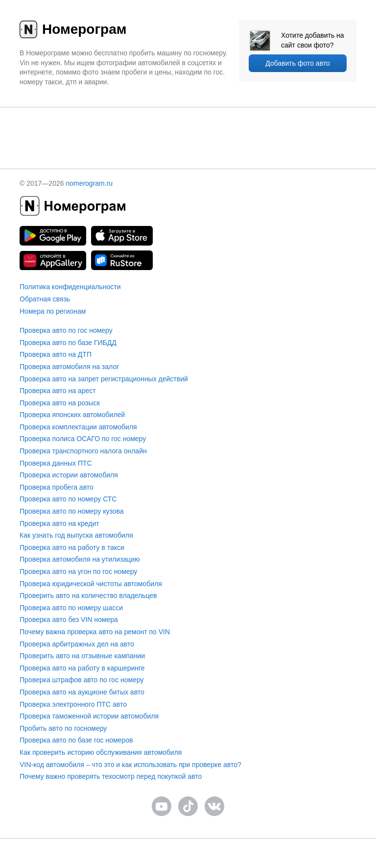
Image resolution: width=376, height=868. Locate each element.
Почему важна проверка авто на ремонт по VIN (95, 632)
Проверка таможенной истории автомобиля (89, 716)
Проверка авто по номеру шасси (71, 608)
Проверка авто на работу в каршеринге (82, 668)
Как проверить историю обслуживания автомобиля (101, 752)
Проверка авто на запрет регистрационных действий (104, 379)
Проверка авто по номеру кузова (72, 511)
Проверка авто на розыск (60, 403)
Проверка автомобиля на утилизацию (80, 559)
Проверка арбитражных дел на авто (77, 644)
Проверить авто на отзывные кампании (82, 656)
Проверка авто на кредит (59, 523)
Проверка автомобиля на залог (69, 367)
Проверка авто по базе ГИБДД (68, 343)
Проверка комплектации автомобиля (78, 427)
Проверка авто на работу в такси (72, 547)
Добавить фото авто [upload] (298, 63)
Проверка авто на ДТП (56, 354)
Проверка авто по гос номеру (66, 330)
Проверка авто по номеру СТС (68, 499)
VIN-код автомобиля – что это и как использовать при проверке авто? (130, 765)
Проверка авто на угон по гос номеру (78, 571)
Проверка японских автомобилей (72, 415)
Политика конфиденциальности (70, 287)
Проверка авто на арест (58, 391)
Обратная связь (45, 299)
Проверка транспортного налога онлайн (83, 451)
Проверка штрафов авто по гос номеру (82, 680)
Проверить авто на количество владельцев (88, 595)
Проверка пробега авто (57, 487)
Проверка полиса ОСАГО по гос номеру (83, 439)
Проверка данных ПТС (56, 463)
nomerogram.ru (89, 183)
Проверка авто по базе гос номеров (76, 740)
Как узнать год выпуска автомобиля (76, 535)
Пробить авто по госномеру (63, 728)
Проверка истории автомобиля (69, 475)
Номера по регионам (53, 311)
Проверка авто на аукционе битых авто (82, 692)
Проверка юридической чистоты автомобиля (91, 584)
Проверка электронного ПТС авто (73, 704)
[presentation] (188, 126)
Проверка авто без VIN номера (69, 620)
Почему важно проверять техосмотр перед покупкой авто (111, 776)
